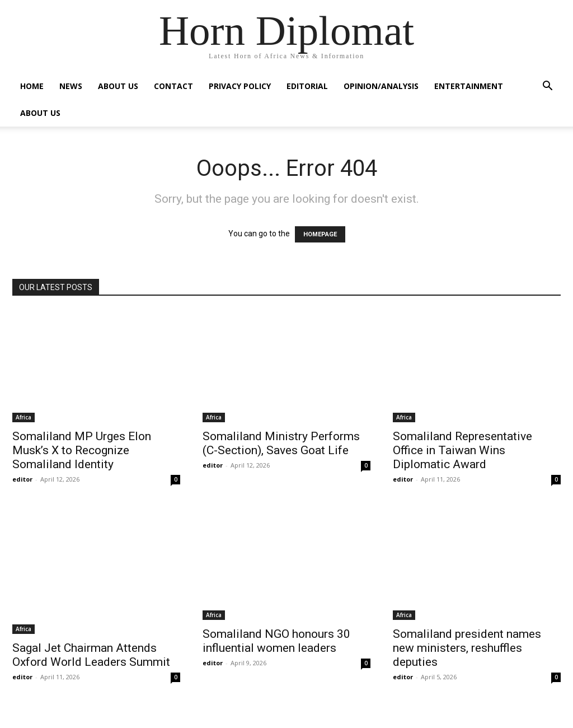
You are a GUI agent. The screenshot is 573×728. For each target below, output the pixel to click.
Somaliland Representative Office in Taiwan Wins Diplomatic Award (462, 450)
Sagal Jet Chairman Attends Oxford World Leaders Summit (91, 655)
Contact (173, 86)
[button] (547, 87)
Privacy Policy (240, 86)
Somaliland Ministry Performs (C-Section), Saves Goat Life (281, 443)
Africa (24, 417)
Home (32, 86)
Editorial (307, 86)
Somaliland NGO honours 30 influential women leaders (276, 641)
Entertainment (469, 86)
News (71, 86)
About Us (118, 86)
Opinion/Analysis (381, 86)
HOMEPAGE (320, 234)
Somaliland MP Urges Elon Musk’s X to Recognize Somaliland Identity (82, 450)
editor (22, 479)
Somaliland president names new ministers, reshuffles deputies (467, 648)
